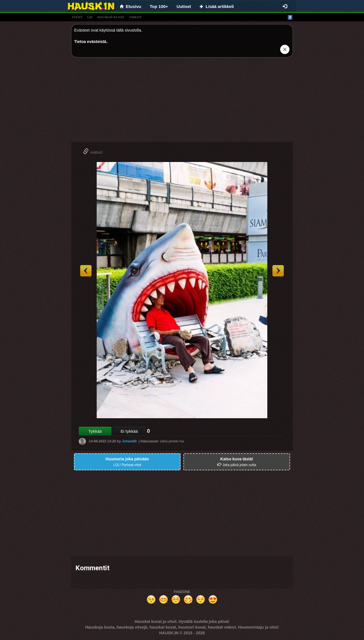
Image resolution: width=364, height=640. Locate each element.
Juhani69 (129, 441)
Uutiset (184, 6)
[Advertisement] (182, 102)
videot (135, 17)
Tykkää (95, 431)
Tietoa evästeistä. (91, 42)
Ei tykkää (129, 431)
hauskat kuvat (111, 17)
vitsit (77, 17)
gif (90, 17)
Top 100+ (159, 6)
